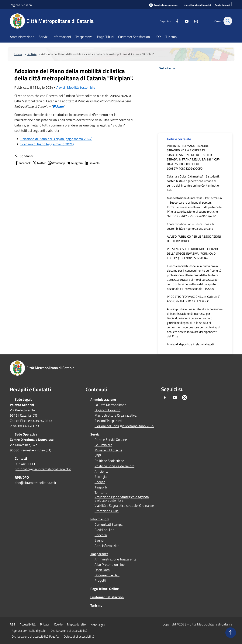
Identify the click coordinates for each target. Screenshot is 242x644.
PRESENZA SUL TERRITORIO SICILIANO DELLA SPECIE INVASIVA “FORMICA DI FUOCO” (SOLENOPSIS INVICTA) (192, 253)
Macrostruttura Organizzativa (116, 415)
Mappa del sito (76, 624)
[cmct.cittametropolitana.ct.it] (197, 5)
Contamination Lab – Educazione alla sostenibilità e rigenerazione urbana (191, 226)
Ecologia (101, 477)
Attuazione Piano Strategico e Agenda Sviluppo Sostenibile (122, 499)
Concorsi (101, 535)
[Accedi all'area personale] (163, 5)
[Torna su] (231, 633)
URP (98, 456)
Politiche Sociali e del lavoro (114, 466)
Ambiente (101, 471)
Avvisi (61, 87)
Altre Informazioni (107, 546)
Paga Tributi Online (105, 589)
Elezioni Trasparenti (108, 421)
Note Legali (98, 625)
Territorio (101, 493)
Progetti (100, 580)
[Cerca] (228, 21)
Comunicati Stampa (109, 525)
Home (18, 54)
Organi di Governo (107, 410)
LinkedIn (92, 163)
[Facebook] (175, 21)
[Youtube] (185, 21)
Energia (100, 482)
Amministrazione (103, 399)
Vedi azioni (168, 68)
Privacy (45, 624)
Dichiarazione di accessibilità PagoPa (35, 636)
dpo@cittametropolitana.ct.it (35, 483)
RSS (12, 624)
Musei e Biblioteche (108, 450)
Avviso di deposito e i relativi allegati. (191, 344)
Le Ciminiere (103, 445)
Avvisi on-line (104, 530)
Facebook (22, 163)
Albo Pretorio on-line (110, 565)
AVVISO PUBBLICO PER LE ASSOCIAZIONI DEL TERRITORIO (194, 239)
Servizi (95, 434)
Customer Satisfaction (107, 597)
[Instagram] (194, 21)
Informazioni (100, 519)
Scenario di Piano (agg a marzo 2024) (47, 144)
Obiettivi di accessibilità (79, 636)
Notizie (32, 54)
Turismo (96, 605)
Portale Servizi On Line (111, 440)
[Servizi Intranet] (222, 5)
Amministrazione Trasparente (115, 559)
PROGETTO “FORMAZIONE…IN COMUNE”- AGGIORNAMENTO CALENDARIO (194, 299)
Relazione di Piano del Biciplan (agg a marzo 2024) (56, 139)
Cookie (58, 624)
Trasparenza (99, 554)
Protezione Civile (107, 511)
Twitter (39, 163)
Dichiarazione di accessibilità (69, 631)
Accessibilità (28, 624)
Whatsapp (56, 163)
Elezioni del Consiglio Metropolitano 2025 (124, 426)
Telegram (74, 163)
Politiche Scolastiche (109, 461)
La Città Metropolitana (110, 405)
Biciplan (58, 106)
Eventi (99, 540)
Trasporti (101, 487)
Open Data (102, 570)
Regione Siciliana (21, 5)
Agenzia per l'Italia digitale (29, 631)
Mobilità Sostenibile (81, 87)
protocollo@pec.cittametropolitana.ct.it (43, 469)
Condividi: (24, 156)
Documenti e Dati (107, 575)
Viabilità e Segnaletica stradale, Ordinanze (124, 506)
